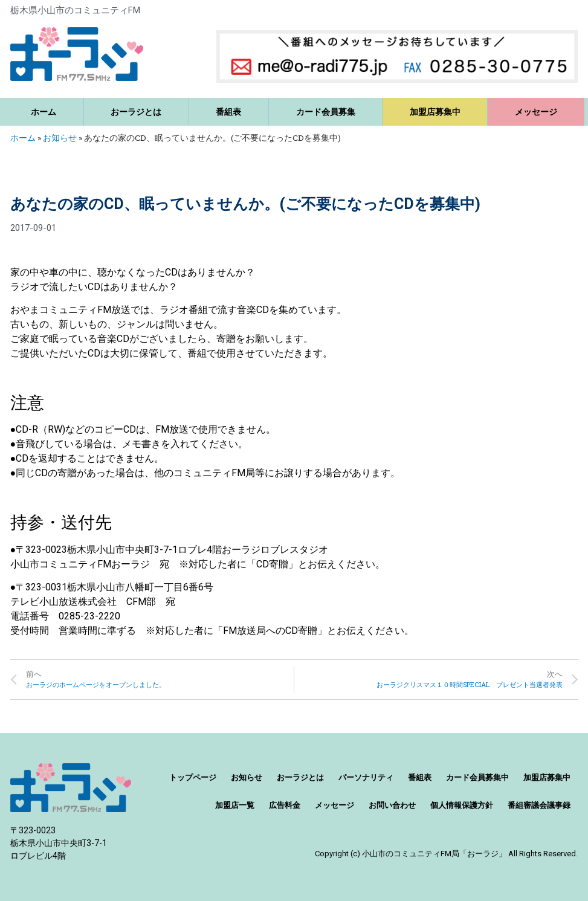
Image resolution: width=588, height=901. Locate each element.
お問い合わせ (392, 805)
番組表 (228, 112)
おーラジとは (136, 112)
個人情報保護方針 (462, 805)
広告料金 (285, 805)
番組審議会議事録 (539, 805)
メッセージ (536, 112)
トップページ (193, 777)
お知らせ (60, 138)
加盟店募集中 (435, 112)
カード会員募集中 (477, 777)
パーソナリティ (366, 777)
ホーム (44, 112)
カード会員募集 (326, 112)
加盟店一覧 (235, 805)
